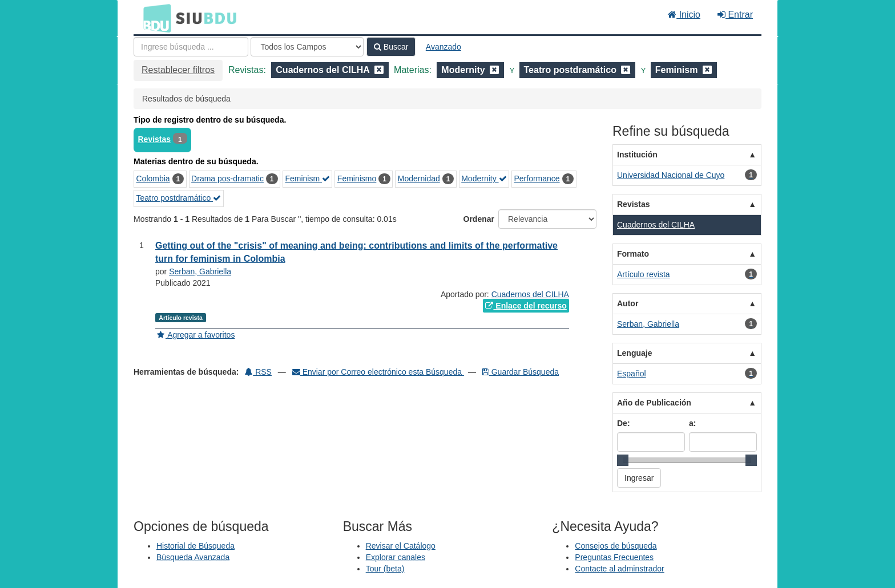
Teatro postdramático (179, 198)
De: (624, 423)
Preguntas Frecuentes (614, 557)
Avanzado (444, 47)
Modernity (484, 179)
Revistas (155, 139)
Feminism (307, 179)
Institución (637, 155)
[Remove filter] (379, 70)
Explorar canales (396, 557)
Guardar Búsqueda (521, 372)
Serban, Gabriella (200, 271)
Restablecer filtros (178, 70)
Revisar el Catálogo (401, 546)
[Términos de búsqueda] (191, 47)
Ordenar (479, 219)
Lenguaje (634, 353)
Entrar (735, 15)
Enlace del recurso (526, 306)
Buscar (391, 47)
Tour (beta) (385, 569)
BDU (154, 18)
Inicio (684, 15)
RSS (258, 372)
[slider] (623, 460)
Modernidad (419, 179)
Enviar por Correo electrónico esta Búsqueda (378, 372)
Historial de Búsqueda (195, 546)
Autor (628, 303)
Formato (633, 254)
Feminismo (357, 179)
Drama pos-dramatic (227, 179)
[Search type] (307, 47)
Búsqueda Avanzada (193, 557)
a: (692, 423)
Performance (537, 179)
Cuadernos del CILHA (530, 294)
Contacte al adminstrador (619, 569)
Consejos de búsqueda (616, 546)
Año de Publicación (654, 403)
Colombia (153, 179)
